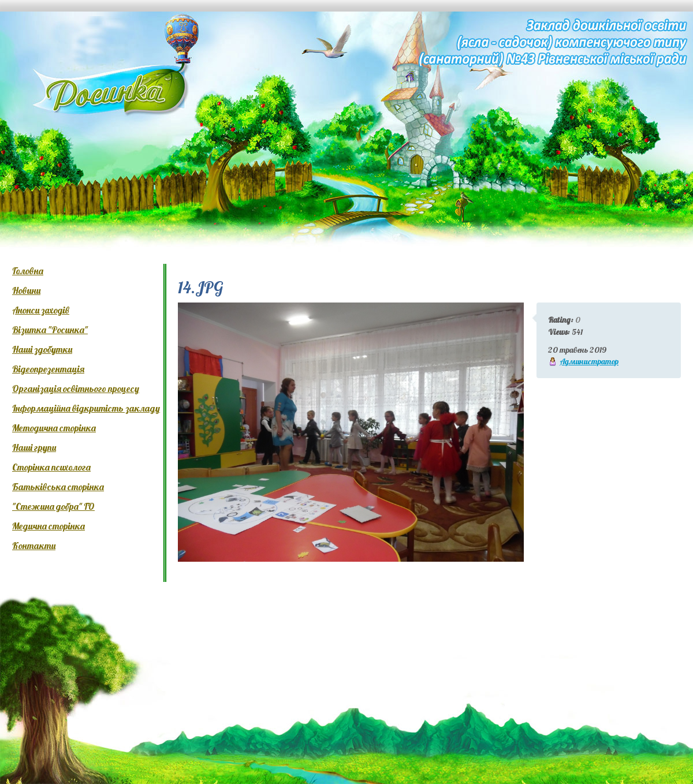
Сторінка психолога (51, 467)
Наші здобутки (42, 349)
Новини (26, 290)
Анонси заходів (41, 310)
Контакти (34, 546)
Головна (28, 271)
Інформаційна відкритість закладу (86, 408)
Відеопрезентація (48, 369)
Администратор (589, 361)
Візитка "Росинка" (50, 330)
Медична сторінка (49, 526)
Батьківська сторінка (58, 487)
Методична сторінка (54, 428)
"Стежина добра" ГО (53, 506)
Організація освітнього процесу (76, 389)
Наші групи (34, 447)
